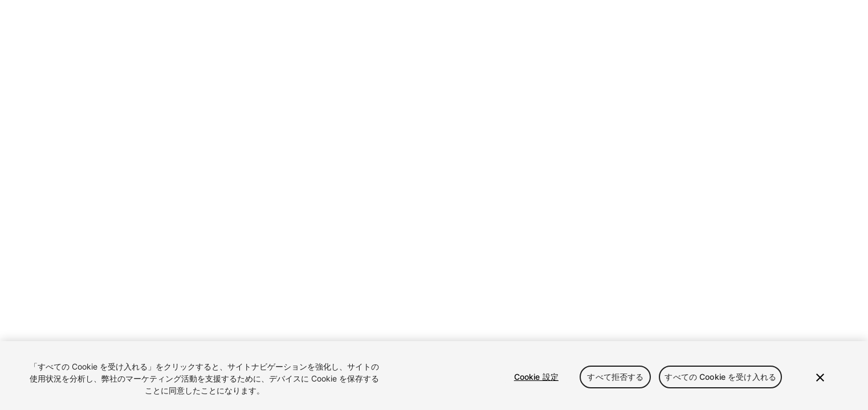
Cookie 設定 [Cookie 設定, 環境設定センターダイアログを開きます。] (536, 377)
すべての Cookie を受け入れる (720, 377)
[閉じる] (820, 378)
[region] (434, 376)
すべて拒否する (615, 377)
